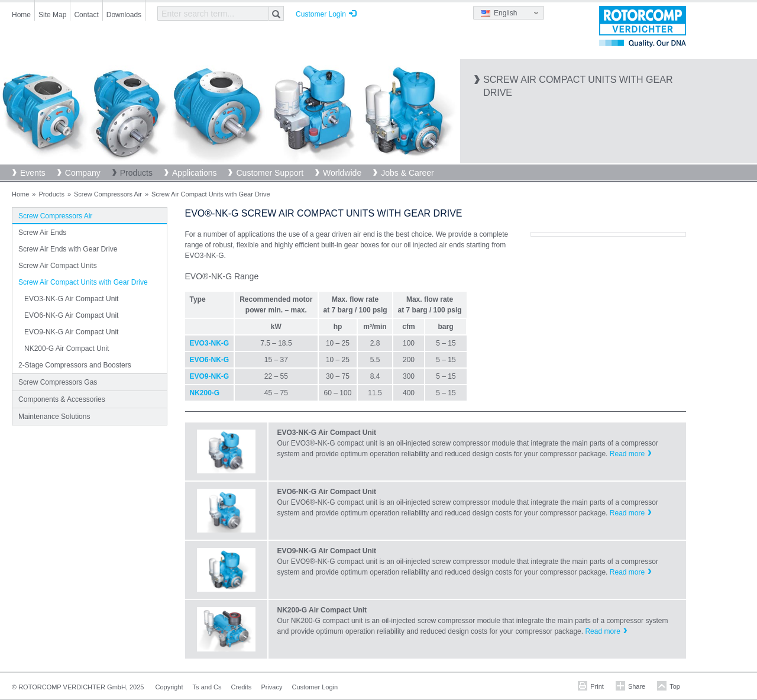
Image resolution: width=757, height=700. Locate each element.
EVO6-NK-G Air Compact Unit (71, 315)
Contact (86, 15)
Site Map (52, 15)
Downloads (124, 15)
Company (83, 173)
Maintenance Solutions (54, 417)
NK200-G (205, 393)
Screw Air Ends (42, 233)
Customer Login (321, 14)
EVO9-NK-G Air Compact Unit (71, 332)
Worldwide (342, 173)
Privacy (271, 687)
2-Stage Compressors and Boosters (75, 365)
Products (136, 173)
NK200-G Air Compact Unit (67, 349)
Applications (195, 173)
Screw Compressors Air (108, 194)
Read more (627, 454)
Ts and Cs (207, 687)
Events (33, 173)
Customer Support (270, 173)
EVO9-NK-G (210, 376)
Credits (242, 687)
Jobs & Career (407, 173)
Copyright (169, 687)
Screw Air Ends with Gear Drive (68, 249)
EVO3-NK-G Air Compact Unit (71, 299)
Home (21, 15)
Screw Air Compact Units (58, 266)
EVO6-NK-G (210, 360)
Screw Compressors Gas (58, 382)
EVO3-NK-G (210, 343)
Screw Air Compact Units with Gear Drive (83, 282)
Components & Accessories (62, 399)
